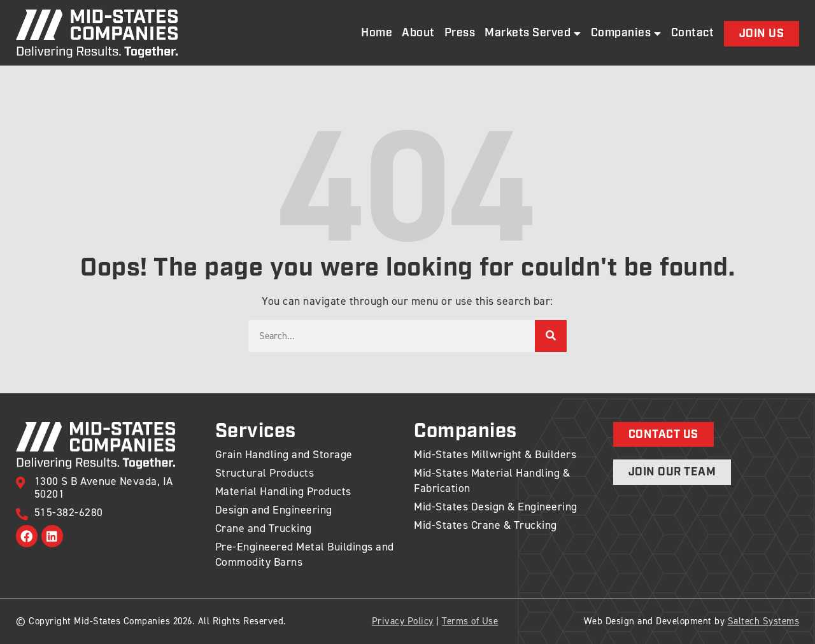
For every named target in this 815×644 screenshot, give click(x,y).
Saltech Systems (764, 621)
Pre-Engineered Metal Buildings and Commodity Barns (305, 554)
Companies (626, 33)
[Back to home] (97, 34)
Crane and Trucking (264, 528)
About (418, 33)
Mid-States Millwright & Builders (495, 454)
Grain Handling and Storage (284, 454)
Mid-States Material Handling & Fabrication (492, 480)
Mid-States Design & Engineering (496, 507)
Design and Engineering (274, 510)
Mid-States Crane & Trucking (485, 525)
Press (460, 33)
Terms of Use (470, 621)
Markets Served (533, 33)
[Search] (551, 336)
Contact (693, 33)
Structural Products (265, 473)
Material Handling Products (283, 491)
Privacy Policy (403, 621)
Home (377, 33)
